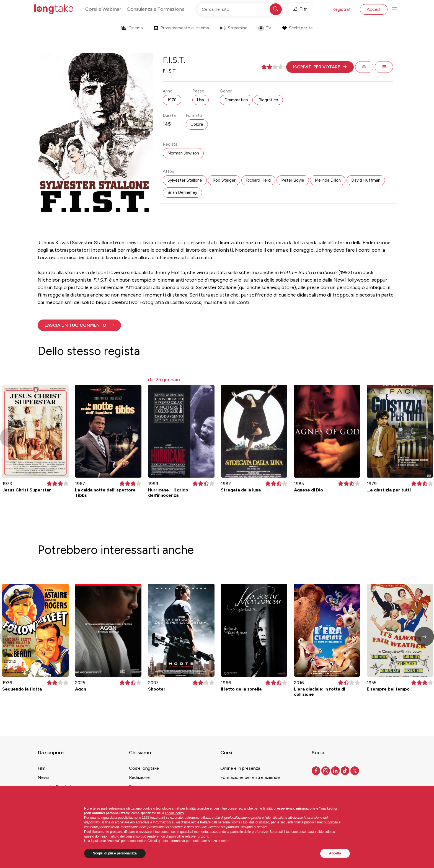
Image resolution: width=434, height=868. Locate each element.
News (44, 777)
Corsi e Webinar (103, 9)
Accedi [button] (374, 9)
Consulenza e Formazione (156, 9)
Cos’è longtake (144, 768)
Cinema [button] (132, 28)
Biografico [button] (268, 100)
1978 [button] (172, 100)
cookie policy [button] (174, 813)
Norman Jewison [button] (183, 153)
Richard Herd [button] (258, 180)
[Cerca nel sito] (240, 9)
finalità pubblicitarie (308, 822)
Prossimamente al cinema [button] (181, 28)
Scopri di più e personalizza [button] (115, 853)
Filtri (300, 9)
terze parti (158, 818)
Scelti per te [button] (297, 28)
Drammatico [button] (236, 100)
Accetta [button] (335, 853)
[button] (320, 67)
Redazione (139, 777)
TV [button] (265, 28)
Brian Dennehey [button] (182, 192)
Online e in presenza (240, 768)
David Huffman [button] (366, 180)
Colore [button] (197, 124)
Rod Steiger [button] (224, 180)
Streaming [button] (234, 28)
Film (42, 768)
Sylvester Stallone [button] (185, 180)
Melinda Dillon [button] (328, 180)
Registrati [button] (342, 9)
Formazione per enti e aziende (250, 777)
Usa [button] (201, 100)
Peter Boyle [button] (293, 180)
